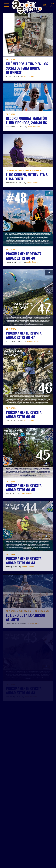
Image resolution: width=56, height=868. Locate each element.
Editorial (11, 60)
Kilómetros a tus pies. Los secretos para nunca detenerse (27, 68)
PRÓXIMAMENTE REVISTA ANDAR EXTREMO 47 (24, 335)
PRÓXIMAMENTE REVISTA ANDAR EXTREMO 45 (24, 487)
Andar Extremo (28, 76)
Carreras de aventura (18, 171)
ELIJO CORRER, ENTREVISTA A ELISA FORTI (27, 177)
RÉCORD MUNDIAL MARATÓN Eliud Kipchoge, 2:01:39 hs (26, 120)
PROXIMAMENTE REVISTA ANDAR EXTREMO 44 (24, 561)
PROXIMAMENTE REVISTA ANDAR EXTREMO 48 (24, 256)
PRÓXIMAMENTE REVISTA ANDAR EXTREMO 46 (24, 414)
